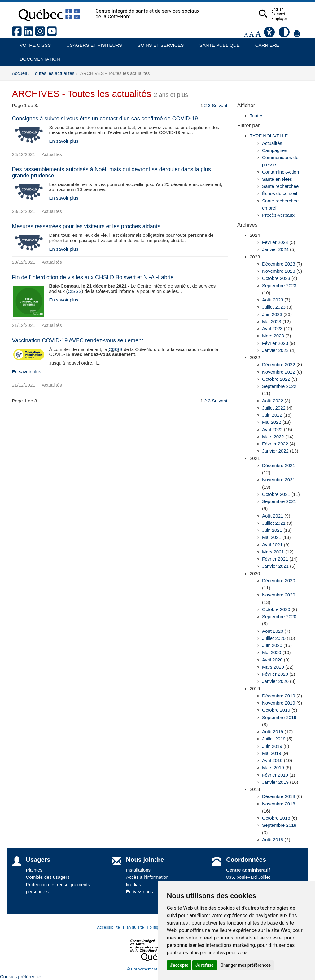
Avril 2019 (272, 760)
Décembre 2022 (279, 364)
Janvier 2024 (275, 249)
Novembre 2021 (279, 480)
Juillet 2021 (274, 523)
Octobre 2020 (276, 609)
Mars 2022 (273, 437)
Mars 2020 (273, 667)
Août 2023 (273, 300)
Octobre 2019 (276, 710)
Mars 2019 (273, 768)
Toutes (256, 116)
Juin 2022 (272, 415)
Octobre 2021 (276, 494)
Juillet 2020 (274, 638)
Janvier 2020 (275, 681)
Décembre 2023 (279, 264)
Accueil (20, 73)
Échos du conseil (280, 193)
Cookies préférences (21, 976)
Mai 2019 (272, 753)
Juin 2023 (272, 314)
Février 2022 (275, 444)
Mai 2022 (272, 422)
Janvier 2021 (275, 566)
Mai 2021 (272, 537)
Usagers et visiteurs (91, 43)
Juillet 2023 (274, 307)
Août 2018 (273, 840)
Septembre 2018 (279, 825)
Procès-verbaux (278, 215)
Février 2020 (275, 674)
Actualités (272, 143)
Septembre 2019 (279, 717)
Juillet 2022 (274, 408)
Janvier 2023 (275, 350)
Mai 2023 (272, 321)
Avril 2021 (272, 545)
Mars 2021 (273, 552)
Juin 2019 (272, 746)
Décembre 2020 (279, 581)
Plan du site (133, 927)
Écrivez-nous (140, 892)
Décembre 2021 (279, 465)
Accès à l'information (147, 877)
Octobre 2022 (276, 379)
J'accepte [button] (179, 965)
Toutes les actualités (53, 73)
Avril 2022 (272, 429)
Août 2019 (273, 732)
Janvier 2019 (275, 782)
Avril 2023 (272, 329)
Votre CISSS (33, 43)
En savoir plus (64, 141)
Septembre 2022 (279, 386)
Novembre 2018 (279, 804)
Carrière (265, 43)
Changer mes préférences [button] (246, 965)
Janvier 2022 (275, 451)
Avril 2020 (272, 660)
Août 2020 (273, 631)
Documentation (37, 57)
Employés (292, 19)
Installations (138, 870)
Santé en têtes (277, 179)
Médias (133, 885)
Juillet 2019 (274, 739)
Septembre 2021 (279, 501)
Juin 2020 (272, 645)
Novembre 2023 (279, 271)
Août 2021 (273, 516)
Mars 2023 (273, 336)
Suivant (220, 105)
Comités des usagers (48, 877)
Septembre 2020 (279, 616)
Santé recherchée (280, 186)
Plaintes (34, 870)
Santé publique (217, 43)
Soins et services (158, 43)
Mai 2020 (272, 652)
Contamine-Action (280, 172)
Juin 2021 (272, 530)
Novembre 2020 (279, 595)
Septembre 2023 (279, 286)
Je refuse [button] (205, 965)
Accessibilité (108, 927)
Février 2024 (275, 242)
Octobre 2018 (276, 818)
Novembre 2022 (279, 372)
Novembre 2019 (279, 703)
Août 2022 (273, 401)
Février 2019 (275, 775)
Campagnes (275, 150)
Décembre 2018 (279, 796)
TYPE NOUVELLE (269, 136)
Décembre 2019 (279, 696)
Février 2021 (275, 559)
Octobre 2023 (276, 278)
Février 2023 (275, 343)
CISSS (75, 291)
